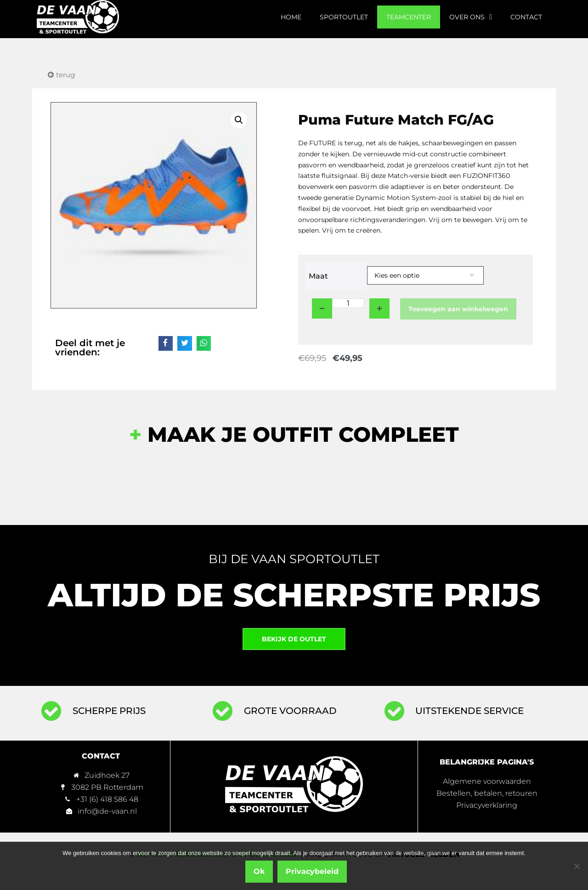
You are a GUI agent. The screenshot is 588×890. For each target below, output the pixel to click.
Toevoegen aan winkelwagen (458, 309)
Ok (260, 872)
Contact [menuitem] (526, 17)
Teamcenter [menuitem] (409, 17)
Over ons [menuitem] (471, 17)
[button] (239, 120)
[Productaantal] (348, 303)
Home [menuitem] (291, 17)
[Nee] (577, 866)
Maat (318, 276)
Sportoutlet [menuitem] (344, 17)
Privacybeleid (313, 872)
